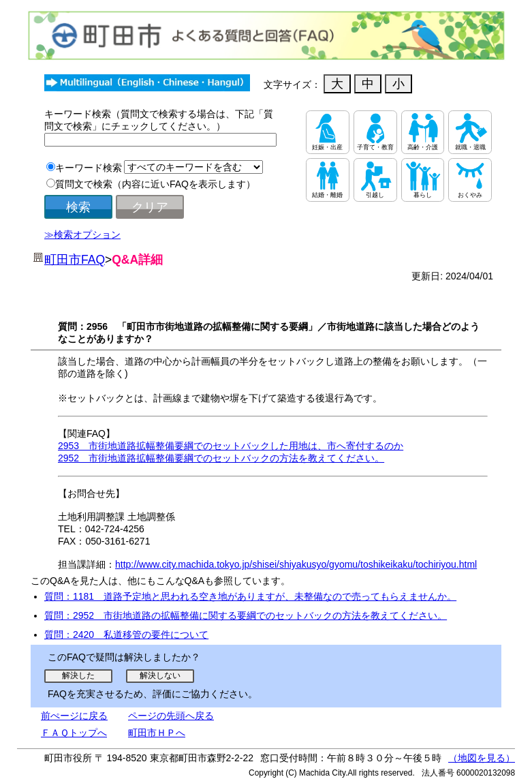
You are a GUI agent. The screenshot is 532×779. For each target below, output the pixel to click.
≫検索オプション (82, 234)
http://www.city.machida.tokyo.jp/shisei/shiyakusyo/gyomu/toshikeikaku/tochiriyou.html (296, 564)
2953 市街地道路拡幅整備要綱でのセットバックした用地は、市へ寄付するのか (231, 446)
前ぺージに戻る (74, 716)
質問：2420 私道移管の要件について (126, 635)
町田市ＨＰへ (157, 733)
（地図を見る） (482, 758)
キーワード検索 (89, 168)
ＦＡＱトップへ (74, 733)
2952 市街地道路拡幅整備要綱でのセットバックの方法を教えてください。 (221, 458)
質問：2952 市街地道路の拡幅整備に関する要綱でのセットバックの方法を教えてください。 (246, 615)
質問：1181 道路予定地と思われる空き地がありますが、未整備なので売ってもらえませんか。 (250, 596)
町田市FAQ (75, 260)
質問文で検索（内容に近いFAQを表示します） (155, 184)
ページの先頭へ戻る (171, 716)
